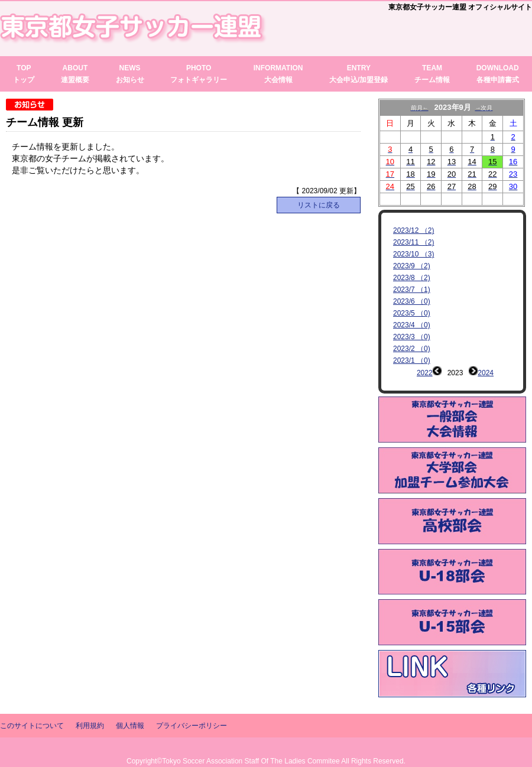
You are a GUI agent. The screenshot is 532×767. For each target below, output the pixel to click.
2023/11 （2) (413, 242)
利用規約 (90, 708)
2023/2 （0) (412, 349)
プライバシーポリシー (192, 708)
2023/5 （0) (412, 313)
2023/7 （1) (412, 290)
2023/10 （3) (413, 254)
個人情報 (130, 708)
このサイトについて (32, 708)
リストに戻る (319, 205)
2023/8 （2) (412, 278)
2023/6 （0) (412, 301)
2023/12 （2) (413, 230)
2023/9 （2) (412, 266)
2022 (425, 373)
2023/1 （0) (412, 360)
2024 (486, 373)
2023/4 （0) (412, 325)
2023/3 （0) (412, 337)
